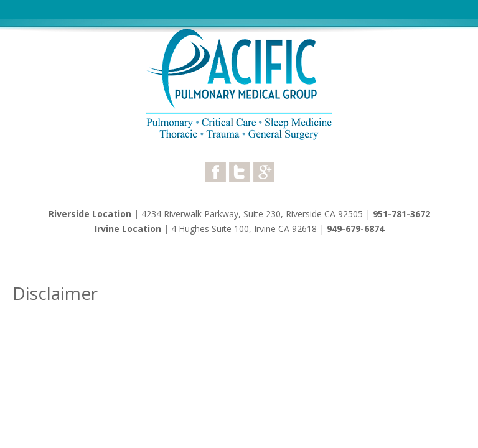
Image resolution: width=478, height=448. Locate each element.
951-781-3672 (401, 214)
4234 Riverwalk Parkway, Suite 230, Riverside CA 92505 (252, 214)
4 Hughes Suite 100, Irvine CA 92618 (245, 229)
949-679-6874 (355, 229)
